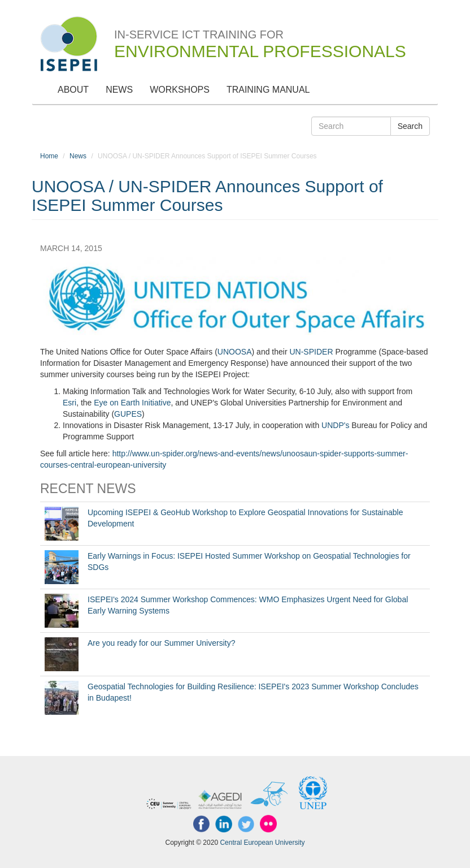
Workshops (180, 90)
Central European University (262, 843)
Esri (69, 403)
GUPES (128, 414)
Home (49, 156)
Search (410, 126)
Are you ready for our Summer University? (161, 643)
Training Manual (268, 90)
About (73, 90)
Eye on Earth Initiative (132, 403)
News (119, 90)
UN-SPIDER (311, 352)
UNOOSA (235, 352)
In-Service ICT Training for (260, 37)
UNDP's (335, 425)
